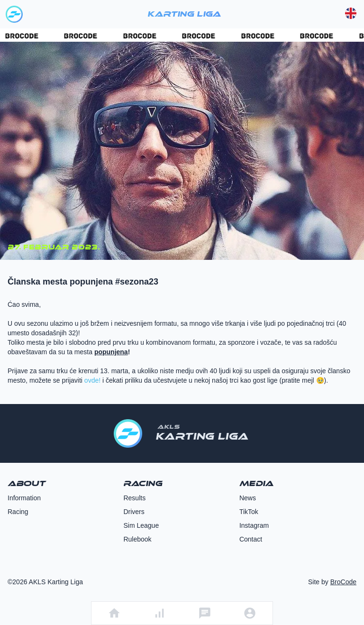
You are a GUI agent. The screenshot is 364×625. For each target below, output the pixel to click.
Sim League (141, 525)
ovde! (92, 380)
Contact (251, 539)
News (248, 498)
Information (24, 498)
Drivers (134, 512)
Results (134, 498)
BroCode (343, 582)
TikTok (249, 512)
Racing (18, 512)
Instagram (254, 525)
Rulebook (137, 539)
